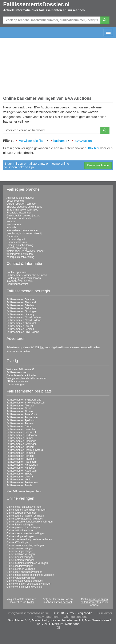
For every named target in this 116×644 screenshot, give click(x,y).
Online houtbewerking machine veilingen (29, 539)
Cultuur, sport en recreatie (21, 204)
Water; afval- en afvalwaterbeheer (25, 251)
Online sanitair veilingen (20, 566)
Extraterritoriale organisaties (22, 210)
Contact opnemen (17, 272)
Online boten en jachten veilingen (25, 516)
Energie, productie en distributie (24, 207)
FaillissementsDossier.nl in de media (27, 275)
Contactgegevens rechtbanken (24, 278)
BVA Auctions (84, 141)
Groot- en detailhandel (19, 219)
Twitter (30, 602)
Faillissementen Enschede (21, 441)
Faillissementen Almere (20, 412)
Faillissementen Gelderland (22, 308)
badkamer (61, 141)
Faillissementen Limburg (20, 314)
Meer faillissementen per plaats (24, 491)
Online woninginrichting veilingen (25, 587)
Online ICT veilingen (18, 542)
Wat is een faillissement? (20, 369)
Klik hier (94, 148)
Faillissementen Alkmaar (20, 406)
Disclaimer (105, 613)
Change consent (75, 617)
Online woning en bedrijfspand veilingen (29, 584)
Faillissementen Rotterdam (22, 471)
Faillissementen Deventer (21, 429)
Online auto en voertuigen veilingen (26, 510)
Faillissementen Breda (19, 426)
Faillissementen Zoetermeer (22, 483)
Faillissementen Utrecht (20, 326)
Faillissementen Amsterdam (22, 417)
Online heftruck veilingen (20, 531)
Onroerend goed (16, 239)
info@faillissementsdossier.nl (28, 613)
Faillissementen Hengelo (20, 456)
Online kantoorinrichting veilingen (25, 545)
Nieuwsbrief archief (17, 284)
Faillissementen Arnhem (20, 423)
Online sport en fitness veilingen (24, 572)
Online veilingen (15, 384)
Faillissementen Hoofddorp (22, 462)
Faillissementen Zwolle (19, 485)
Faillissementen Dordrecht (21, 432)
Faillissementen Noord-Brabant (24, 317)
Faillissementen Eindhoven (22, 435)
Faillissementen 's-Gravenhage (24, 400)
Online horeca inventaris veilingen (25, 533)
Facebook (67, 602)
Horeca (11, 222)
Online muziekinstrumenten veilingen (27, 563)
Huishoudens (14, 224)
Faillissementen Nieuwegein (22, 465)
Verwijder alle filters (33, 141)
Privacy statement (46, 617)
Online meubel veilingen (20, 557)
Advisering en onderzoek (20, 198)
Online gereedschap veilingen (23, 528)
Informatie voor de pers (19, 281)
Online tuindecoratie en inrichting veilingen (30, 575)
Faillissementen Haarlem (20, 447)
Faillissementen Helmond (21, 453)
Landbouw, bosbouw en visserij (24, 233)
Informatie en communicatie (22, 230)
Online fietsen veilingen (20, 525)
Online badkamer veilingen (21, 513)
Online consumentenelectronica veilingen (30, 522)
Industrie (11, 227)
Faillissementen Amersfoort (22, 414)
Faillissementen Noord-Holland (24, 320)
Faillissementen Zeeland (20, 329)
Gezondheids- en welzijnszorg (23, 216)
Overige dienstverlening (20, 245)
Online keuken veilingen (20, 548)
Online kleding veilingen (20, 551)
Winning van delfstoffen (20, 254)
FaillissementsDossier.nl (36, 4)
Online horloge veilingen (20, 536)
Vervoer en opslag (17, 248)
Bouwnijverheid (15, 201)
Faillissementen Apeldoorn (21, 420)
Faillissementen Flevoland (21, 302)
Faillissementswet (17, 372)
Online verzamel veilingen (21, 578)
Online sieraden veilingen (21, 569)
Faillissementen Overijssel (21, 323)
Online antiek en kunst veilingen (24, 507)
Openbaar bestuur (17, 242)
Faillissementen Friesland (21, 305)
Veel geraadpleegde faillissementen (26, 378)
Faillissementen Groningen (22, 311)
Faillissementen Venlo (19, 480)
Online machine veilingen (21, 554)
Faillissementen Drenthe (20, 299)
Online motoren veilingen (21, 560)
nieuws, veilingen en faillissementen (94, 601)
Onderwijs (12, 236)
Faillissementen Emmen (20, 438)
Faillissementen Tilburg (19, 474)
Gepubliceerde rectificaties (21, 375)
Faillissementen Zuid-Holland (23, 332)
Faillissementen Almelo (19, 409)
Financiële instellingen (19, 213)
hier (42, 347)
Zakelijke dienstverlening (20, 257)
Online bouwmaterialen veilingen (25, 519)
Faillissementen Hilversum (21, 459)
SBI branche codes (17, 381)
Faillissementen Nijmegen (21, 468)
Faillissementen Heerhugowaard (25, 450)
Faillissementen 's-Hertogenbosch (25, 403)
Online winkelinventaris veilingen (25, 581)
